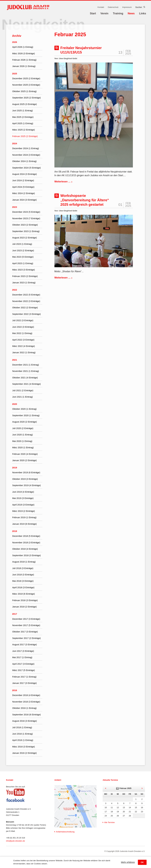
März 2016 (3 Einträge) (24, 747)
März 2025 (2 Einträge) (24, 130)
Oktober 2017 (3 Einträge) (25, 632)
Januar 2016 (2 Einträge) (24, 753)
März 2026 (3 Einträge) (24, 53)
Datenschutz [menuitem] (113, 7)
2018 (15, 531)
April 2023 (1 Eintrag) (23, 263)
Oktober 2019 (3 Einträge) (25, 479)
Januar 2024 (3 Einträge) (24, 200)
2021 (15, 360)
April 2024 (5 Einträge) (23, 187)
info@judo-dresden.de (15, 841)
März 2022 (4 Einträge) (24, 346)
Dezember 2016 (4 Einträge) (26, 695)
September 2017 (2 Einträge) (26, 638)
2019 (15, 468)
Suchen (144, 7)
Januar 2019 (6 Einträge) (24, 524)
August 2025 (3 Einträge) (25, 104)
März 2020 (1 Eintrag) (23, 447)
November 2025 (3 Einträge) (26, 85)
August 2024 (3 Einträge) (25, 174)
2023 (15, 207)
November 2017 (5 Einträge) (26, 625)
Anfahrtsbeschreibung (65, 832)
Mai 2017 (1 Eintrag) (22, 657)
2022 (15, 290)
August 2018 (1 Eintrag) (24, 562)
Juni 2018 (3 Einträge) (23, 575)
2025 (15, 74)
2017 (15, 614)
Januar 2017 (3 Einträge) (24, 683)
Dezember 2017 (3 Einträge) (26, 619)
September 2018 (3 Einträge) (26, 555)
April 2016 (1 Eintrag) (23, 740)
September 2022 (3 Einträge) (26, 314)
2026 (15, 42)
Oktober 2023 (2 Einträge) (25, 225)
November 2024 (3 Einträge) (26, 155)
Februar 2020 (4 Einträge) (25, 454)
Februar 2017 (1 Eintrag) (24, 677)
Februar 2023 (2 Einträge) (25, 276)
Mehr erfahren (128, 862)
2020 (15, 404)
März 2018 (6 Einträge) (24, 594)
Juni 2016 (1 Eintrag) (22, 734)
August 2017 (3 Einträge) (25, 644)
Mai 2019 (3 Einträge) (23, 498)
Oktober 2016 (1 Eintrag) (24, 708)
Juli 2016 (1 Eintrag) (22, 727)
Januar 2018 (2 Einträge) (24, 607)
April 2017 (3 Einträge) (23, 664)
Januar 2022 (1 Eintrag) (24, 352)
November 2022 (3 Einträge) (26, 301)
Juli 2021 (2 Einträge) (23, 390)
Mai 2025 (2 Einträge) (23, 117)
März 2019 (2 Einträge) (24, 511)
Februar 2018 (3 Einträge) (25, 600)
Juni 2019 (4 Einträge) (23, 492)
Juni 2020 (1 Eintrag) (22, 435)
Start (93, 13)
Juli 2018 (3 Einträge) (23, 568)
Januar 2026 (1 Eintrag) (24, 66)
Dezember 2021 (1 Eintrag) (26, 365)
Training (118, 13)
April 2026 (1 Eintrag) (23, 47)
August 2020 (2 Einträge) (25, 422)
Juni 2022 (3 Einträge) (23, 327)
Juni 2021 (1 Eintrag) (22, 397)
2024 (15, 143)
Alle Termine (109, 822)
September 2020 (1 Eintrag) (26, 415)
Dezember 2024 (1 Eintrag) (26, 148)
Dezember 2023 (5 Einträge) (26, 212)
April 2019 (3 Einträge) (23, 505)
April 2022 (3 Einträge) (23, 340)
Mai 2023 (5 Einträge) (23, 257)
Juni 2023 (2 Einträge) (23, 250)
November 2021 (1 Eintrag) (26, 371)
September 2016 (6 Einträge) (26, 715)
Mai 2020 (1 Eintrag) (22, 441)
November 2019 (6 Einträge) (26, 472)
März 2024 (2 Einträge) (24, 193)
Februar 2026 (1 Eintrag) (24, 60)
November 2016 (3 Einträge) (26, 702)
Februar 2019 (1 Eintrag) (24, 517)
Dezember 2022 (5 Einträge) (26, 295)
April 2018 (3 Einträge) (23, 587)
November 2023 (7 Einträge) (26, 218)
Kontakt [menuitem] (101, 7)
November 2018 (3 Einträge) (26, 542)
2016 (15, 690)
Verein (104, 13)
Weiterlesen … (63, 182)
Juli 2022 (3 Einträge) (23, 320)
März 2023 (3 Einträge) (24, 270)
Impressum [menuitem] (127, 7)
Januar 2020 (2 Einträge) (24, 460)
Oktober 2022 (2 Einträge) (25, 307)
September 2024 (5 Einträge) (26, 168)
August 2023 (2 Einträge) (25, 238)
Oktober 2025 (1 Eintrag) (24, 91)
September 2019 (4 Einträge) (26, 485)
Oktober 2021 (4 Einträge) (25, 378)
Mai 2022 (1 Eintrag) (22, 333)
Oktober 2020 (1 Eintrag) (24, 409)
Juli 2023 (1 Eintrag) (22, 244)
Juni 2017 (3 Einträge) (23, 651)
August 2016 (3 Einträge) (25, 721)
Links (143, 13)
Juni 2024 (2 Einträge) (23, 180)
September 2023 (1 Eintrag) (26, 231)
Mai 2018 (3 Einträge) (23, 581)
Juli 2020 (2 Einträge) (23, 428)
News (131, 13)
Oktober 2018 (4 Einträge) (25, 549)
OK (142, 862)
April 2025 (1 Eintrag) (23, 123)
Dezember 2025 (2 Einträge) (26, 78)
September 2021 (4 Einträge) (26, 384)
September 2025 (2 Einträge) (26, 98)
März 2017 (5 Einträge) (24, 670)
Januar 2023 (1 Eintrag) (24, 283)
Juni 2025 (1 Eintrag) (22, 110)
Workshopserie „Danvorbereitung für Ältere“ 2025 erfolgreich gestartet (85, 200)
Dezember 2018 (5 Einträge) (26, 536)
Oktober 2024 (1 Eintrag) (24, 161)
